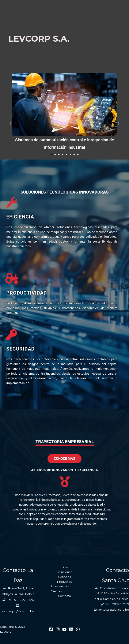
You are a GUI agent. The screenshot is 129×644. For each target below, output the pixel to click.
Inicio (64, 567)
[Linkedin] (71, 629)
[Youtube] (64, 629)
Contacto (64, 596)
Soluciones (64, 572)
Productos (64, 582)
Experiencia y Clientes (60, 589)
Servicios (64, 577)
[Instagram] (58, 629)
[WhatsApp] (78, 629)
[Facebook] (51, 629)
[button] (11, 124)
